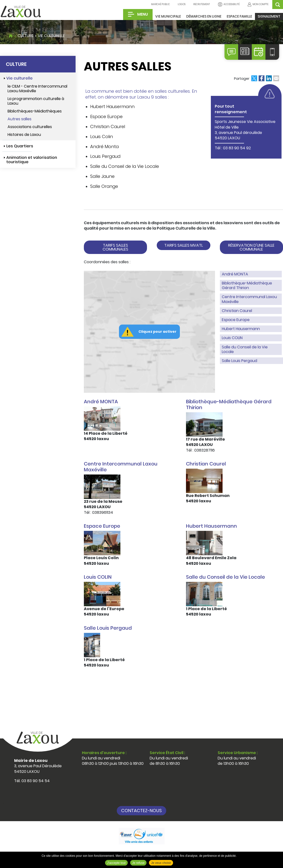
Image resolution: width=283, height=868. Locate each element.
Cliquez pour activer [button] (157, 332)
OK (278, 5)
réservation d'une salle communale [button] (251, 247)
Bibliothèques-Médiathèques (35, 111)
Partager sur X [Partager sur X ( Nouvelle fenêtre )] (254, 78)
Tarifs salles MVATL (183, 245)
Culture (25, 36)
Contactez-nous (141, 811)
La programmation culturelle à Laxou (36, 101)
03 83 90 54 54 (36, 781)
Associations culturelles (30, 127)
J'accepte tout (116, 863)
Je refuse (138, 863)
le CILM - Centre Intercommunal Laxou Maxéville (37, 89)
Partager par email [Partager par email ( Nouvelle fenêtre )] (276, 78)
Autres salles (20, 119)
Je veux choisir (161, 863)
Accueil (11, 35)
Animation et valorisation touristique (32, 160)
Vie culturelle (51, 36)
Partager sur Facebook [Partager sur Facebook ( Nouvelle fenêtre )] (262, 78)
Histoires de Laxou (24, 135)
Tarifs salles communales (115, 247)
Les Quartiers (20, 146)
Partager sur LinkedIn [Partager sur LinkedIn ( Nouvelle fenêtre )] (269, 78)
